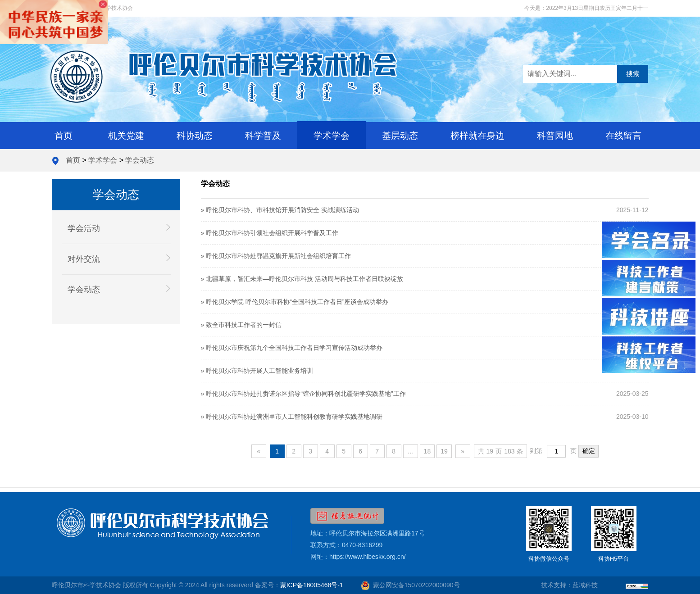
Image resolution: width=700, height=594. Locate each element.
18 (427, 451)
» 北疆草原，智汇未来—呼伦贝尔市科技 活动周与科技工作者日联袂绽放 (302, 279)
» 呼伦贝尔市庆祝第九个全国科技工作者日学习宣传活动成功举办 (292, 348)
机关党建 (126, 136)
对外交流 (119, 259)
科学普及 (263, 136)
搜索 (633, 74)
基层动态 (400, 136)
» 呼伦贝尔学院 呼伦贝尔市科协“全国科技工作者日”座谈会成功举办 (295, 302)
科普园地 (555, 136)
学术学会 (332, 136)
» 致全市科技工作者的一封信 (241, 325)
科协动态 (195, 136)
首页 (64, 136)
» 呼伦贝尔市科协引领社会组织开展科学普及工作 (270, 233)
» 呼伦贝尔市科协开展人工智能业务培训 (257, 371)
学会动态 (140, 160)
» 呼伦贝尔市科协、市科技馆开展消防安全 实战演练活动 (280, 210)
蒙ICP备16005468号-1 (312, 585)
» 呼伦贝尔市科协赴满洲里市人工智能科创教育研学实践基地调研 (292, 417)
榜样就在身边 (477, 136)
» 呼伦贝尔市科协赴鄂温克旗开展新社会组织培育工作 (276, 256)
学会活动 (119, 228)
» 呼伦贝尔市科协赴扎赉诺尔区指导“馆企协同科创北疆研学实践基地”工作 (303, 394)
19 (444, 451)
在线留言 (623, 136)
